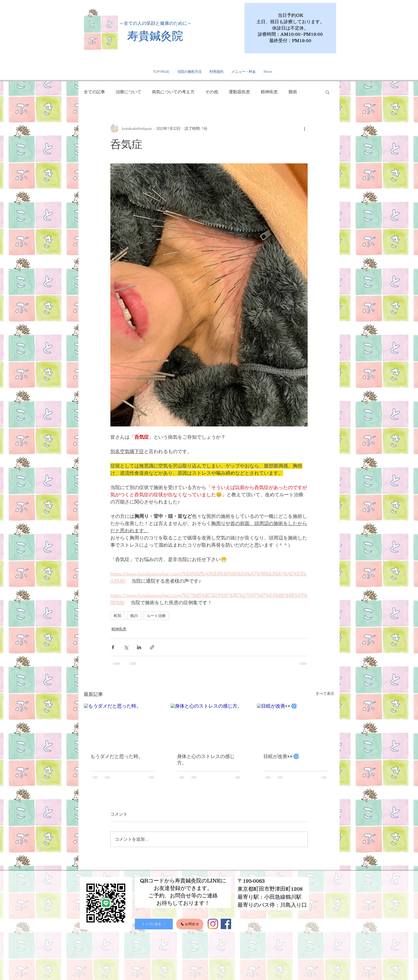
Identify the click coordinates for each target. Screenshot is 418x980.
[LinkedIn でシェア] (139, 647)
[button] (327, 92)
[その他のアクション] (304, 128)
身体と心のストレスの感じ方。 (206, 759)
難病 (293, 92)
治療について (128, 92)
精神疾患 (269, 92)
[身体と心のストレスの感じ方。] (209, 725)
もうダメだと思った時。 (117, 756)
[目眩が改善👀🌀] (296, 725)
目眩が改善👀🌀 (281, 756)
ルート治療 (156, 616)
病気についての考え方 (173, 92)
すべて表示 (325, 693)
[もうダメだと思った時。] (122, 725)
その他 (212, 92)
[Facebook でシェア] (113, 647)
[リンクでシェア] (152, 647)
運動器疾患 (239, 92)
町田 (118, 616)
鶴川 (134, 616)
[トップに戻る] (154, 924)
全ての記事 (94, 92)
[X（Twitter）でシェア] (126, 647)
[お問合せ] (190, 924)
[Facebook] (226, 924)
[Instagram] (213, 924)
